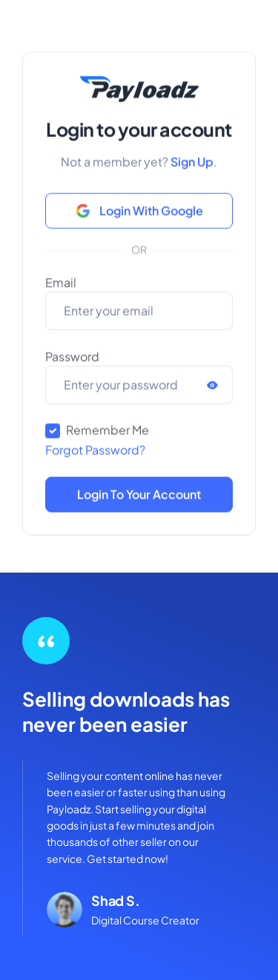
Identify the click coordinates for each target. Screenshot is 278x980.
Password (72, 363)
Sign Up (192, 168)
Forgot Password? (95, 456)
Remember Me (107, 436)
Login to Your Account (139, 500)
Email (61, 289)
